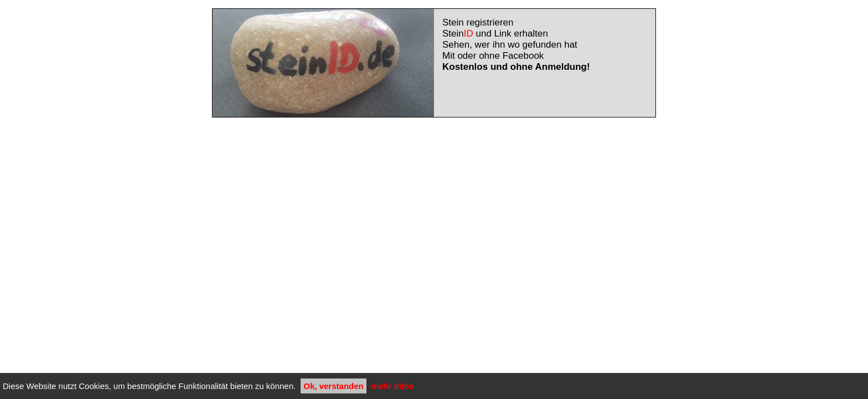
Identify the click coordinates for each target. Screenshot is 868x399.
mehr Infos (393, 386)
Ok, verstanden (333, 386)
